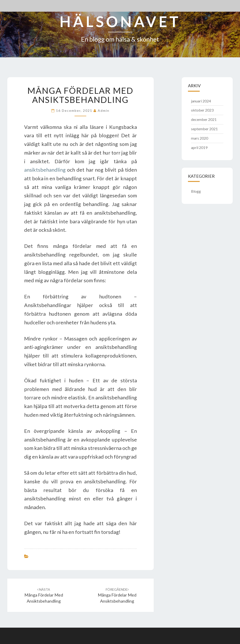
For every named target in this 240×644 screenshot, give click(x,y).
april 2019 (199, 147)
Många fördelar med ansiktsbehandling (44, 595)
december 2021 (204, 119)
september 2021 (204, 129)
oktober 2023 (202, 110)
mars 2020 (200, 138)
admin (104, 110)
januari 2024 (201, 101)
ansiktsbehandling (45, 170)
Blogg (196, 191)
